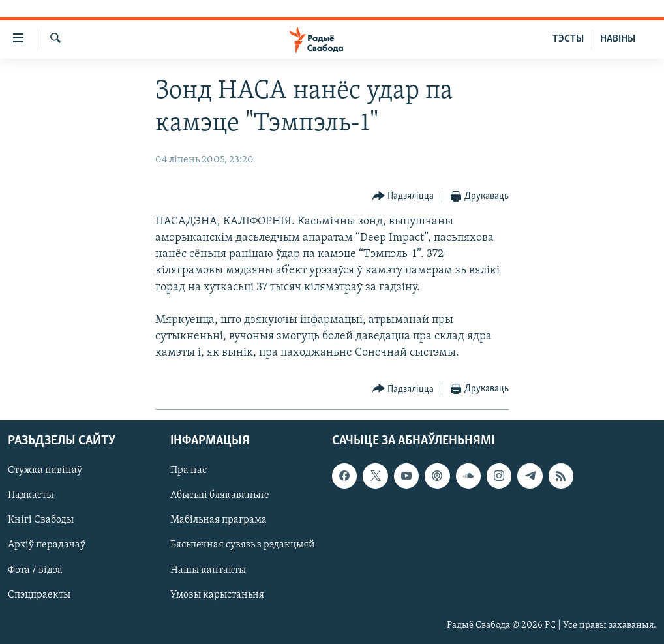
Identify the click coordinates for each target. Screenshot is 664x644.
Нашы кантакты (208, 570)
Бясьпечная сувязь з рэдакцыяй (243, 545)
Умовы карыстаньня (217, 594)
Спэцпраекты (39, 594)
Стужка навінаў (45, 470)
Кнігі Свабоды (41, 520)
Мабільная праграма (219, 520)
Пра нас (189, 470)
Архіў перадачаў (47, 545)
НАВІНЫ (618, 39)
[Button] (403, 197)
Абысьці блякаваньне (220, 495)
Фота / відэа (35, 570)
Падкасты (31, 495)
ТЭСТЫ (568, 39)
